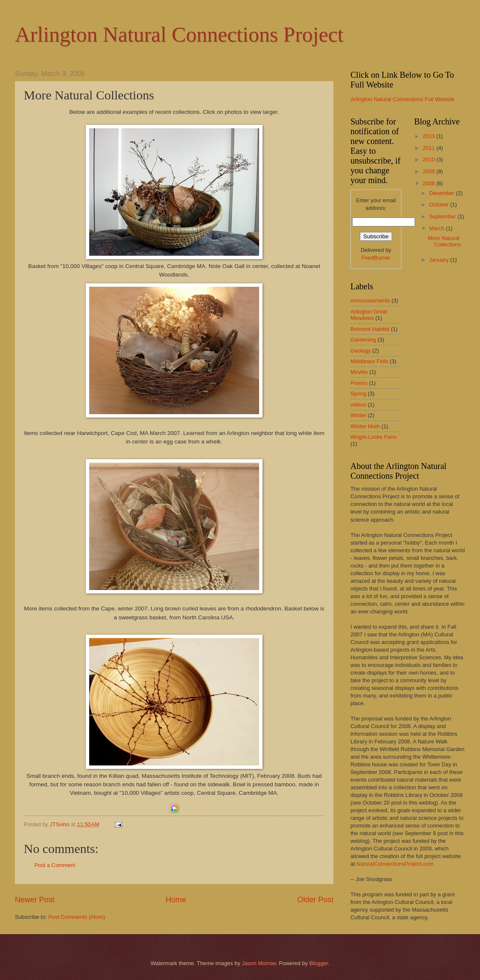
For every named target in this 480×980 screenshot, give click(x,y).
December (442, 193)
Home (176, 900)
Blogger (319, 963)
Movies (359, 372)
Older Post (315, 900)
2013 (429, 136)
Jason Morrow (259, 963)
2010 (429, 160)
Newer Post (35, 900)
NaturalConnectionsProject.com (395, 864)
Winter (358, 415)
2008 (429, 183)
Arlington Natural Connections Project (179, 34)
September (443, 216)
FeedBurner (376, 258)
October (439, 205)
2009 (429, 171)
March (437, 228)
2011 (429, 148)
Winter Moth (365, 426)
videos (358, 405)
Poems (359, 383)
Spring (358, 394)
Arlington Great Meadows (369, 315)
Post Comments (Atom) (77, 917)
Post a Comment (55, 865)
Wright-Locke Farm (374, 437)
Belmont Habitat (370, 329)
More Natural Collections (444, 241)
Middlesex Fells (369, 361)
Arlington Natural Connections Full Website (402, 99)
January (439, 260)
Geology (361, 351)
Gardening (363, 340)
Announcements (370, 301)
